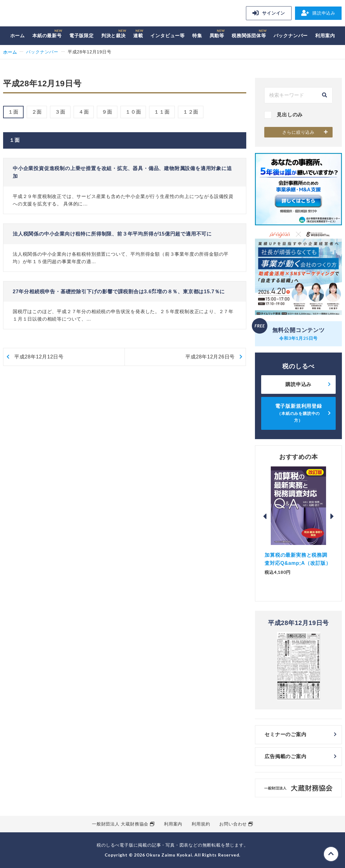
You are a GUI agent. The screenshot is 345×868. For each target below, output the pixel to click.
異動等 (217, 36)
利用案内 (325, 36)
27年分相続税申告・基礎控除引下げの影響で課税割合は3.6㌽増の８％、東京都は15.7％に (119, 292)
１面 (13, 112)
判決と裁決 (113, 36)
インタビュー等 (168, 36)
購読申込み (318, 13)
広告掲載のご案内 (285, 756)
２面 (37, 112)
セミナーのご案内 (285, 734)
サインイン (269, 13)
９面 (107, 112)
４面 (84, 112)
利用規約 (201, 824)
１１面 (162, 112)
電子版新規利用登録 (299, 413)
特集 (197, 36)
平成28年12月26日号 (210, 357)
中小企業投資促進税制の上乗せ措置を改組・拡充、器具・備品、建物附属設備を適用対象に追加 (122, 172)
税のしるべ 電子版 (47, 14)
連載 (138, 36)
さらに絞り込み (298, 132)
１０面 (133, 112)
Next (332, 516)
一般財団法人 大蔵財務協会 (120, 824)
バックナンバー (291, 36)
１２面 (191, 112)
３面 (60, 112)
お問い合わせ (233, 824)
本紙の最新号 (47, 36)
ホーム (18, 36)
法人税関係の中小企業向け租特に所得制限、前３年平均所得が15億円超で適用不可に (112, 234)
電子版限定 (82, 36)
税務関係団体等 (249, 36)
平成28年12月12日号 (39, 357)
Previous (265, 516)
